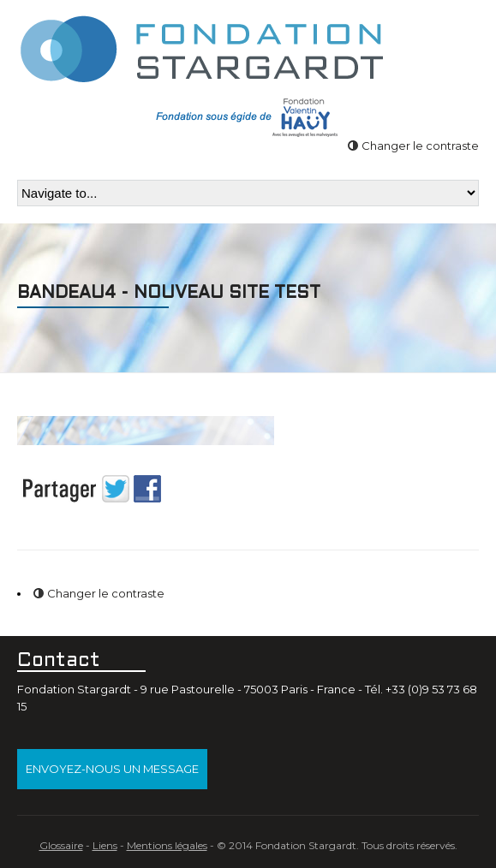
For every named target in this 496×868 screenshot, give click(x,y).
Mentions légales (167, 845)
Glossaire (61, 845)
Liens (105, 845)
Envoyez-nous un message (112, 769)
